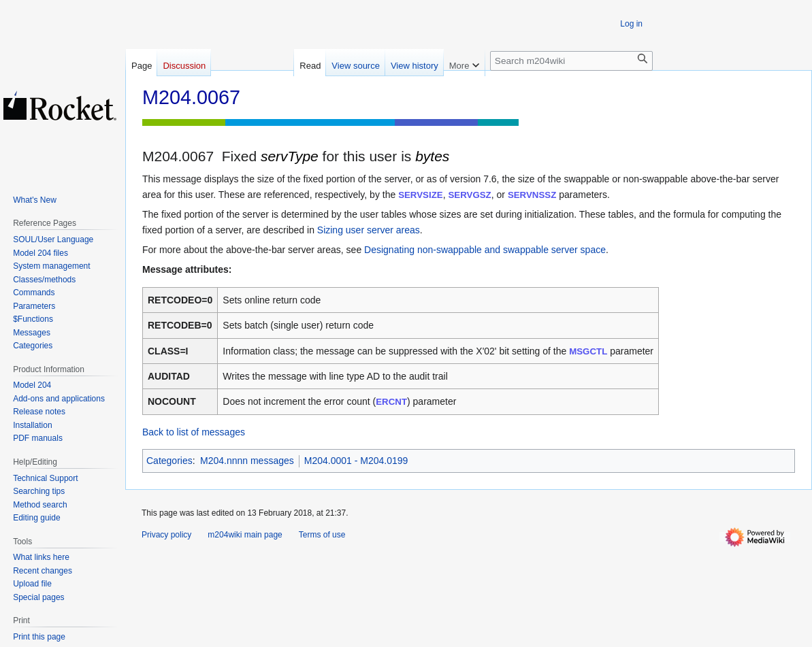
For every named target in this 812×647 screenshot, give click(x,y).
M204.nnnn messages (247, 461)
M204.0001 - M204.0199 (356, 461)
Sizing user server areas (369, 230)
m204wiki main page (245, 535)
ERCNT (391, 402)
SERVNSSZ (532, 195)
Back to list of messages (194, 432)
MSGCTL (588, 351)
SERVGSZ (469, 195)
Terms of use (322, 535)
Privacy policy (166, 535)
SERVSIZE (421, 195)
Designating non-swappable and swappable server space (485, 250)
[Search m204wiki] (571, 61)
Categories (169, 461)
